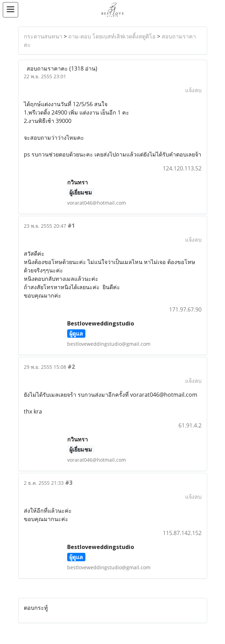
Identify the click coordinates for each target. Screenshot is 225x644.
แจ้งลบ (193, 90)
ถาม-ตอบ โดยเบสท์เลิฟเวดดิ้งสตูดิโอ (112, 36)
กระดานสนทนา (43, 36)
